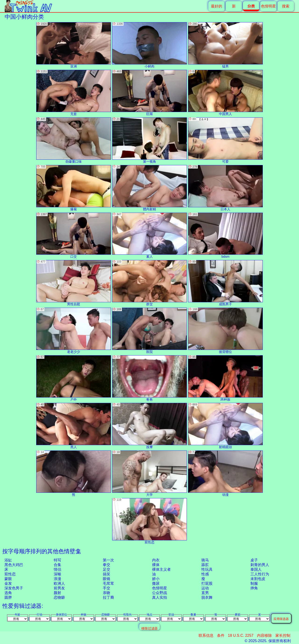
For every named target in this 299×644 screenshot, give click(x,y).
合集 (57, 565)
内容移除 (264, 635)
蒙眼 (8, 579)
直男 (205, 593)
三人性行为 (260, 574)
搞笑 (107, 574)
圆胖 (8, 597)
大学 (149, 473)
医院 (149, 331)
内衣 (156, 560)
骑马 (205, 560)
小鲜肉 (149, 45)
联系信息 (206, 635)
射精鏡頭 (225, 426)
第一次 (108, 560)
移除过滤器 (149, 628)
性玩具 (207, 569)
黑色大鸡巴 (14, 565)
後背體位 (225, 331)
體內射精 (149, 188)
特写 (57, 560)
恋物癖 (59, 597)
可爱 (225, 140)
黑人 (74, 426)
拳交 (107, 565)
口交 (74, 236)
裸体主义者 (161, 569)
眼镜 (107, 579)
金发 (8, 583)
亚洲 (74, 45)
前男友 (59, 588)
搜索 (286, 6)
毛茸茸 (108, 583)
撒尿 (156, 583)
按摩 (149, 426)
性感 (205, 574)
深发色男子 (14, 588)
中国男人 (225, 93)
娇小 (156, 579)
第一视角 (149, 140)
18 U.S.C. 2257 (241, 635)
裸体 (156, 565)
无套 (74, 93)
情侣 (57, 569)
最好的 (217, 6)
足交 (107, 569)
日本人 (225, 188)
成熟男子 (225, 283)
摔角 (254, 588)
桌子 (254, 560)
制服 (254, 583)
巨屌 (149, 93)
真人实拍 (160, 597)
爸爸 (149, 378)
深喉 (57, 574)
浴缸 (8, 560)
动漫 (225, 473)
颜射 (57, 593)
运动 (205, 588)
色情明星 (268, 6)
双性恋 (10, 574)
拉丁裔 (108, 597)
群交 (149, 283)
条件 (221, 635)
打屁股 (207, 583)
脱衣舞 (207, 597)
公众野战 (160, 593)
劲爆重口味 (74, 140)
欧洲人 (59, 583)
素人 (149, 236)
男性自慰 (74, 283)
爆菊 (74, 188)
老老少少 (74, 331)
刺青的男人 (260, 565)
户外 (74, 378)
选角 (8, 593)
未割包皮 (258, 579)
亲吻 (107, 593)
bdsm (225, 236)
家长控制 (283, 635)
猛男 (225, 45)
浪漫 (57, 579)
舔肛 (205, 565)
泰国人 (256, 569)
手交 (107, 588)
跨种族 (225, 378)
